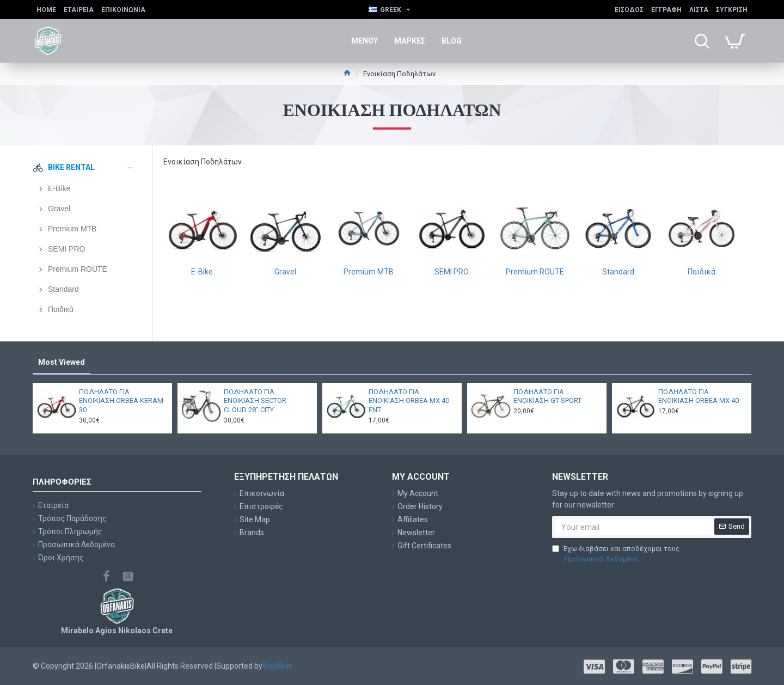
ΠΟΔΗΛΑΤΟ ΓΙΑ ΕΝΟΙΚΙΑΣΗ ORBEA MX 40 (699, 396)
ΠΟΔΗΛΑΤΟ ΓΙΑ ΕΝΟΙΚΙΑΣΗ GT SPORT (547, 396)
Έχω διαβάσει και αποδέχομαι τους (616, 555)
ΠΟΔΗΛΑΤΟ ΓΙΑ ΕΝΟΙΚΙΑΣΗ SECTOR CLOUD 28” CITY (255, 401)
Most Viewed (62, 362)
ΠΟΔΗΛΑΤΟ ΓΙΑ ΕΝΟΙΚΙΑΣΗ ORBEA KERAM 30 (121, 401)
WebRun (277, 666)
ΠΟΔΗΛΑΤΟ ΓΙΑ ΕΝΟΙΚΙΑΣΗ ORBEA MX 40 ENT (409, 401)
